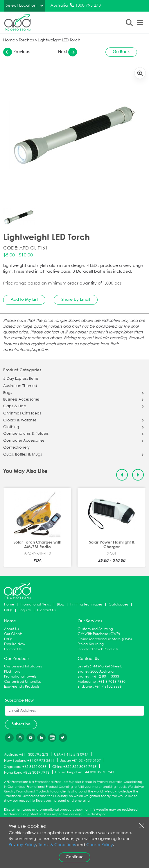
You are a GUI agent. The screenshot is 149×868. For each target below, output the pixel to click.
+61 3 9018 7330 (112, 682)
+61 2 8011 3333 (106, 677)
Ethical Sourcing (91, 644)
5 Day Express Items (21, 379)
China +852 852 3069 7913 (74, 767)
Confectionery (16, 448)
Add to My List (24, 300)
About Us (11, 629)
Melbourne (87, 682)
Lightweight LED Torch (59, 40)
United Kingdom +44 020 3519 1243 (85, 772)
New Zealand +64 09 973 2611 (29, 760)
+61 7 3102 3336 (108, 687)
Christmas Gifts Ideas (22, 414)
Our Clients (13, 634)
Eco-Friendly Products (22, 687)
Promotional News (36, 604)
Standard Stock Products (98, 649)
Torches (26, 40)
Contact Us (46, 610)
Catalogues (119, 604)
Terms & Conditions (57, 845)
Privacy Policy (22, 845)
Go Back (121, 52)
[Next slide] (138, 475)
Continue (75, 857)
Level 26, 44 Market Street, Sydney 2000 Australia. (100, 669)
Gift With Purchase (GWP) (99, 634)
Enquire (25, 610)
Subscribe (21, 724)
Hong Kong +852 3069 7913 (27, 773)
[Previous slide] (122, 475)
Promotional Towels (20, 677)
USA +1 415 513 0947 (71, 755)
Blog (61, 604)
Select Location (21, 5)
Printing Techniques (86, 604)
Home (9, 40)
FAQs (8, 610)
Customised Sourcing (95, 629)
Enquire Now (15, 644)
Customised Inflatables (23, 666)
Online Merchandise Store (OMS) (105, 639)
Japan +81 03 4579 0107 (80, 760)
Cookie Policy (100, 845)
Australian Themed (20, 386)
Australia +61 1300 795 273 (26, 755)
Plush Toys (12, 672)
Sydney (84, 677)
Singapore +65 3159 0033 (25, 767)
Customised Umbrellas (23, 682)
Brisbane (85, 687)
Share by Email (76, 300)
